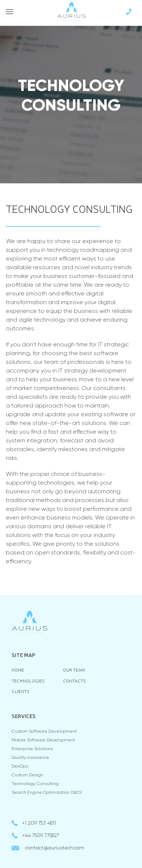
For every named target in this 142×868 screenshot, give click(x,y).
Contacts (74, 681)
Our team (74, 670)
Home (18, 670)
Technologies (28, 681)
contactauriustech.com (55, 848)
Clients (21, 691)
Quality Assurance (30, 758)
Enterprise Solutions (32, 749)
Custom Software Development (44, 732)
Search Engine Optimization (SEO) (47, 793)
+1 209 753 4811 (39, 823)
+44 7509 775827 (41, 836)
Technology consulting (35, 784)
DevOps (20, 767)
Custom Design (27, 775)
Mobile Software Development (43, 740)
